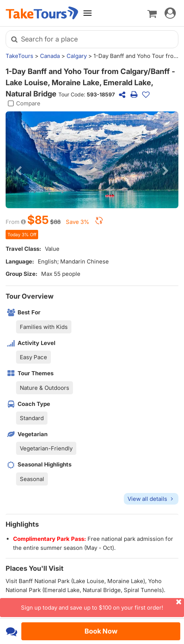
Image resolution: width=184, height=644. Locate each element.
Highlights (22, 524)
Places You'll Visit (35, 568)
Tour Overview (30, 296)
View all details (151, 499)
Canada (50, 56)
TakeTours (19, 56)
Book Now (101, 631)
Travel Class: (23, 249)
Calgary (77, 56)
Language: (20, 261)
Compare (23, 104)
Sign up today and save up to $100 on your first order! (102, 605)
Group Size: (22, 274)
